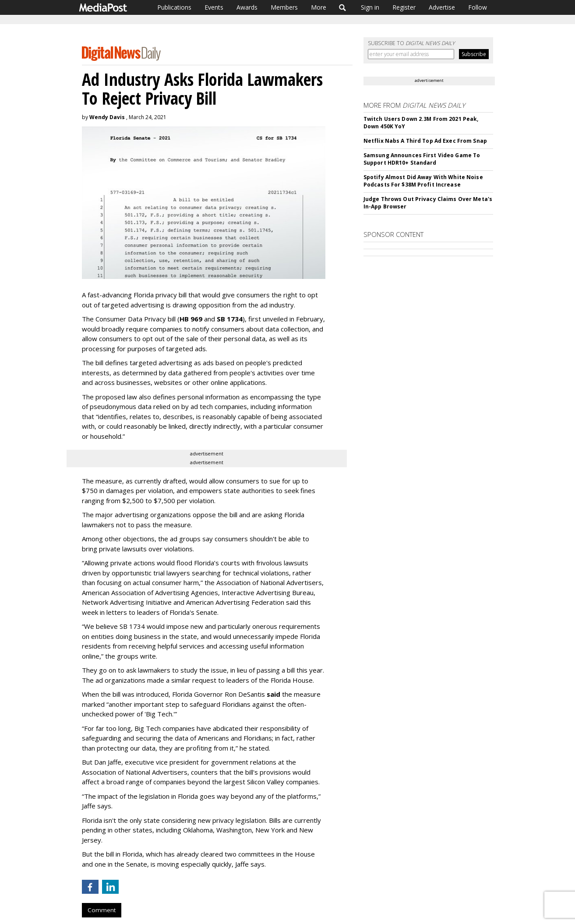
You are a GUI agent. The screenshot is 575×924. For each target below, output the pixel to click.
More (319, 7)
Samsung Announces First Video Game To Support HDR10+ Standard (422, 159)
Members (284, 7)
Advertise (442, 7)
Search (343, 7)
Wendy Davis (107, 117)
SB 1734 (230, 319)
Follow (478, 7)
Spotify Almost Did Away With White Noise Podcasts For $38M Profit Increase (423, 181)
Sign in (370, 7)
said (273, 694)
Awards (247, 7)
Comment (102, 910)
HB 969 (191, 319)
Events (214, 7)
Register (404, 7)
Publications (174, 7)
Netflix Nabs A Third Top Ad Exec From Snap (425, 141)
